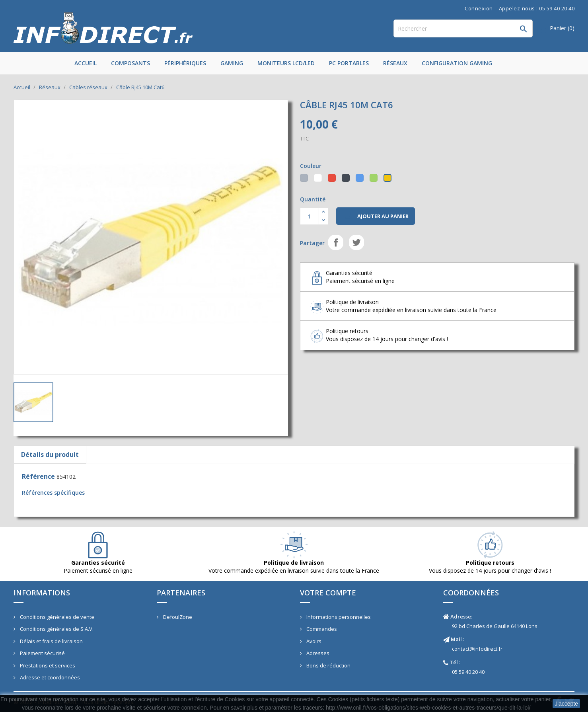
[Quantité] (310, 216)
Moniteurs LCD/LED (286, 63)
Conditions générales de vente (56, 617)
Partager (336, 242)
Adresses (317, 653)
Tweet (356, 242)
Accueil (86, 63)
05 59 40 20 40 (468, 672)
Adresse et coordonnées (49, 677)
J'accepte (566, 704)
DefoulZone (177, 617)
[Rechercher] (463, 28)
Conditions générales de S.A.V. (56, 629)
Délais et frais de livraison (51, 641)
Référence (38, 476)
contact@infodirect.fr (477, 649)
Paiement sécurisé (42, 653)
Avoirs (313, 641)
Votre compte (328, 593)
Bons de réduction (328, 665)
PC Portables (349, 63)
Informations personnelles (338, 617)
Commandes (321, 629)
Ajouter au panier (376, 217)
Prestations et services (47, 665)
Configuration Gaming (457, 63)
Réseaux (395, 63)
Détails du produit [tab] (50, 455)
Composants (130, 63)
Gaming (232, 63)
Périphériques (185, 63)
